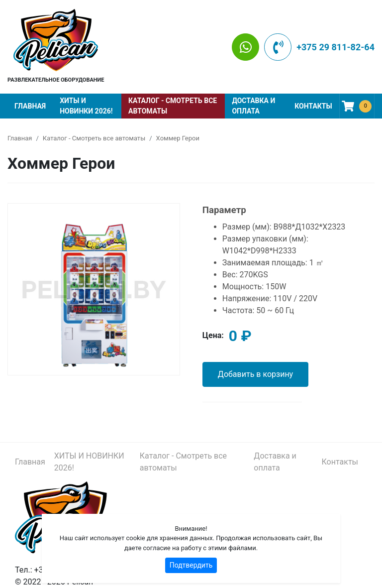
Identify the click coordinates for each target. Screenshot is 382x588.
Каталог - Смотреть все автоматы (173, 106)
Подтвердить (191, 565)
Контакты (313, 106)
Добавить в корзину (255, 374)
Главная (30, 106)
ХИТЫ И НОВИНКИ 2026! (86, 106)
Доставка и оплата (253, 106)
